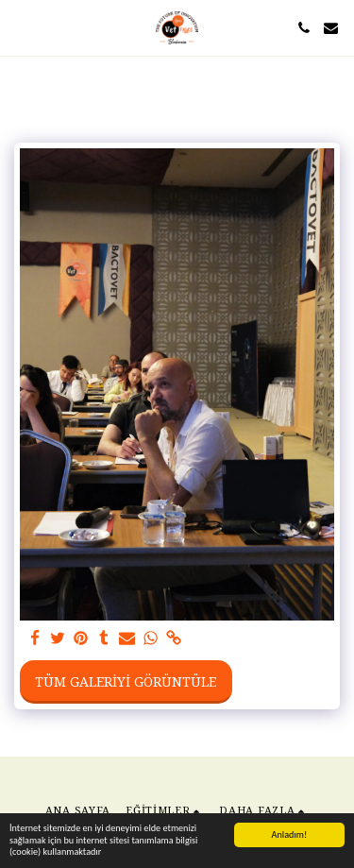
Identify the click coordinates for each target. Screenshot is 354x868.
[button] (21, 27)
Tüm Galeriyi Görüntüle (126, 681)
